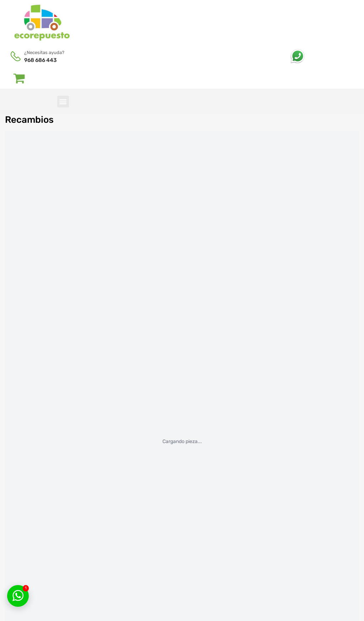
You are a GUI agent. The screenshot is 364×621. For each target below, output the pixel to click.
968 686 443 (40, 60)
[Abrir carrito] (19, 78)
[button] (63, 102)
